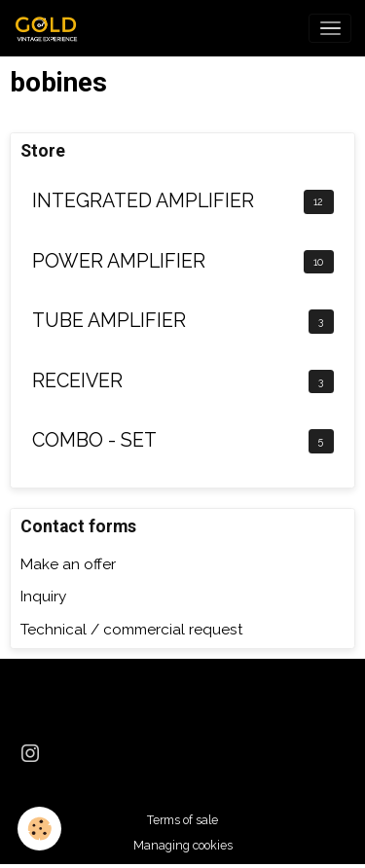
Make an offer (68, 564)
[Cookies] (39, 829)
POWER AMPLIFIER (119, 261)
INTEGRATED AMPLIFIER (143, 201)
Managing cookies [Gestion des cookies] (183, 845)
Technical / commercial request (132, 630)
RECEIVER (77, 381)
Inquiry (43, 597)
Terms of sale (182, 820)
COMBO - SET (94, 440)
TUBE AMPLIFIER (109, 321)
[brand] (52, 28)
